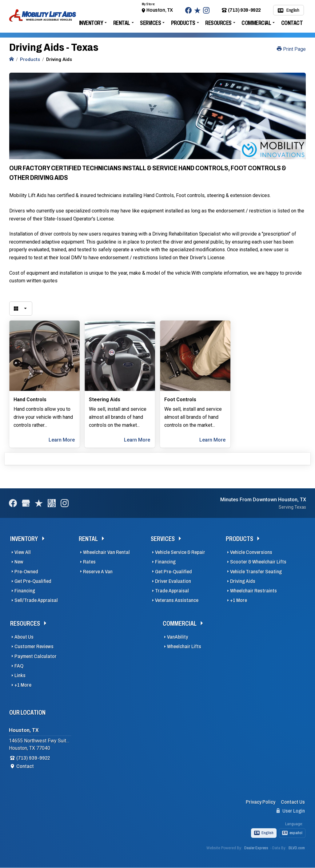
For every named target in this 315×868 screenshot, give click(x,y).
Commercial (256, 23)
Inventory (91, 23)
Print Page (291, 49)
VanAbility (177, 637)
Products (183, 23)
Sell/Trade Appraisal (36, 600)
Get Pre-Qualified (33, 581)
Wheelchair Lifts (184, 646)
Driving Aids (243, 581)
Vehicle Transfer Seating (256, 572)
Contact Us (293, 802)
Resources (218, 23)
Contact (292, 23)
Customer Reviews (34, 646)
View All (23, 552)
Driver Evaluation (173, 581)
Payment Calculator (36, 656)
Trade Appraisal (172, 591)
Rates (89, 562)
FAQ (19, 666)
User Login (291, 811)
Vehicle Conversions (251, 552)
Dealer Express (256, 848)
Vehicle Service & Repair (180, 552)
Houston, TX (160, 10)
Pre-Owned (26, 572)
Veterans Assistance (177, 600)
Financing (25, 591)
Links (20, 675)
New (19, 562)
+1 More (239, 600)
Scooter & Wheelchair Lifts (258, 562)
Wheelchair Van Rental (106, 552)
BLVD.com (297, 848)
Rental (122, 23)
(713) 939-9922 (241, 10)
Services (150, 23)
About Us (24, 637)
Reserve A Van (98, 572)
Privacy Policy (261, 802)
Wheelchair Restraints (253, 591)
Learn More (62, 440)
